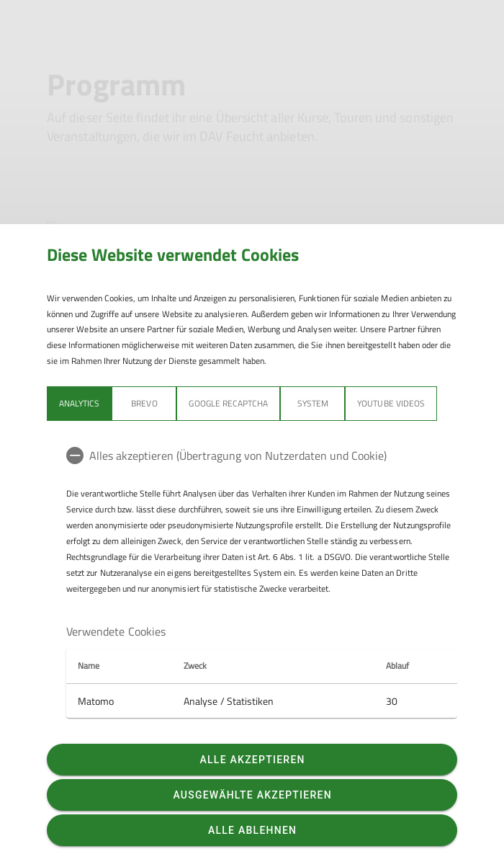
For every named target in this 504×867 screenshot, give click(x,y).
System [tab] (313, 403)
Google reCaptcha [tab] (228, 403)
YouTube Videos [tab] (391, 403)
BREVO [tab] (144, 403)
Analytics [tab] (79, 403)
